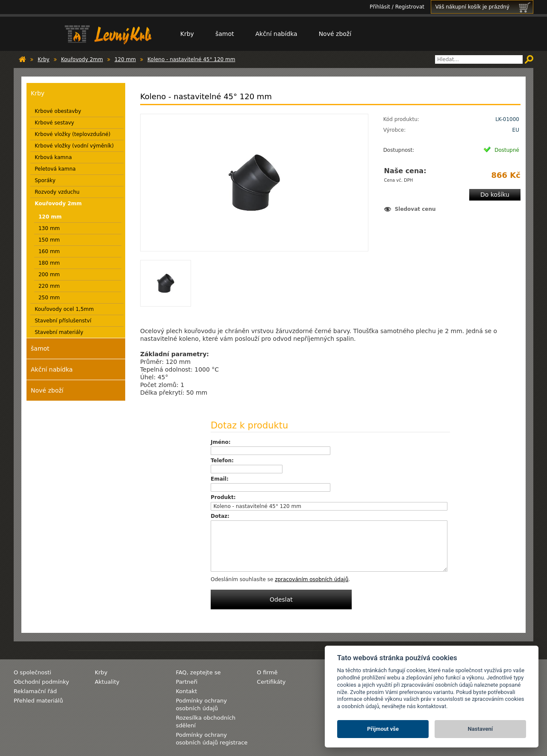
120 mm (125, 59)
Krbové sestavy (54, 123)
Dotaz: (220, 516)
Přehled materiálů (38, 701)
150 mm (49, 240)
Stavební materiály (59, 332)
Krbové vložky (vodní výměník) (74, 146)
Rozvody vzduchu (57, 192)
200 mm (49, 275)
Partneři (187, 682)
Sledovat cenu (415, 209)
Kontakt (186, 691)
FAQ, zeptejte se (198, 672)
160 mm (49, 251)
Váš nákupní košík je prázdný (484, 7)
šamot (225, 34)
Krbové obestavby (58, 111)
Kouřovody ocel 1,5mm (64, 309)
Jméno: (221, 442)
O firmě (267, 672)
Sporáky (45, 180)
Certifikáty (271, 682)
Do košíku (495, 195)
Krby (187, 34)
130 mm (49, 228)
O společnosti (32, 672)
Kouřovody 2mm (82, 59)
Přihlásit (380, 7)
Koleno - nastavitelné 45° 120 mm (191, 59)
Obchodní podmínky (41, 682)
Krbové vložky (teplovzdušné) (72, 134)
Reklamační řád (35, 691)
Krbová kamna (53, 157)
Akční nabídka (276, 34)
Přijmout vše (383, 729)
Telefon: (222, 461)
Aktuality (107, 682)
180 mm (49, 263)
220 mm (49, 286)
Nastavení (481, 729)
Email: (220, 479)
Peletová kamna (55, 169)
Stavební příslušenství (63, 321)
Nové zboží (335, 34)
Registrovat (410, 7)
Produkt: (223, 497)
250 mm (49, 298)
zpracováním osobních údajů (312, 579)
